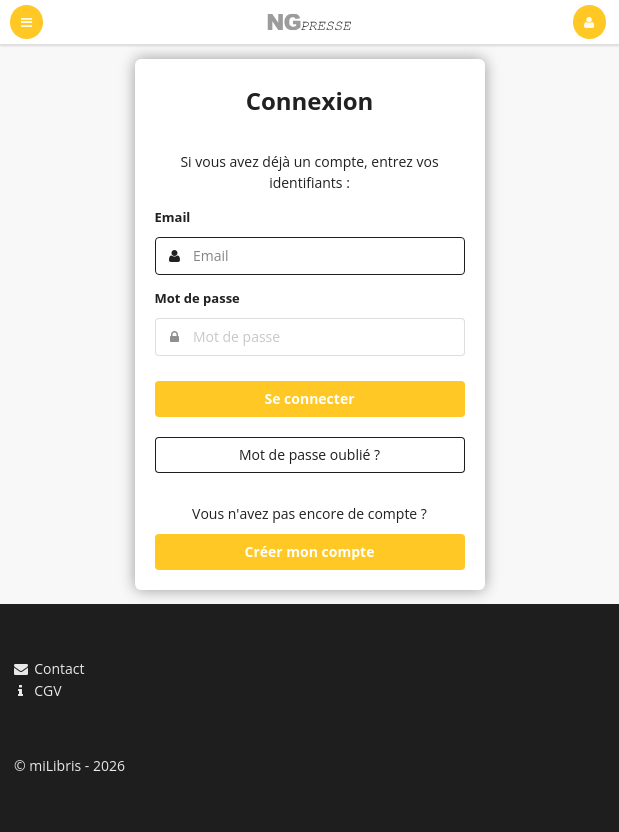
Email (173, 217)
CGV (38, 690)
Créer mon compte (310, 551)
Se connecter (309, 398)
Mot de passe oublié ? (309, 454)
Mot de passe (197, 298)
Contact (49, 669)
